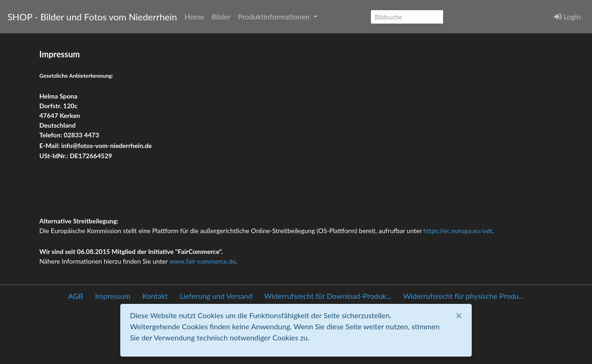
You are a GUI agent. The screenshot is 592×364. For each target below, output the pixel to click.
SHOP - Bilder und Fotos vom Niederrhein (92, 17)
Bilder (221, 16)
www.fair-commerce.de (202, 261)
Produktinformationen (274, 16)
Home (194, 16)
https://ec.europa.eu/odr (458, 231)
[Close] (459, 315)
